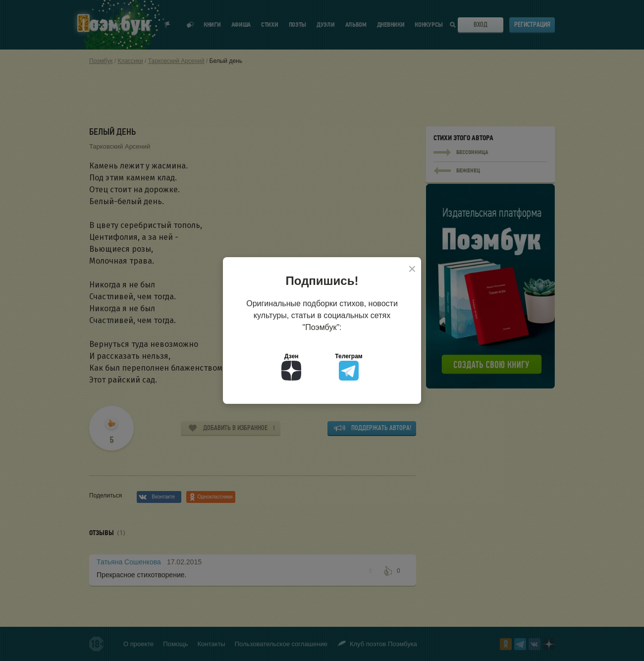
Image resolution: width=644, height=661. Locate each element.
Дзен (291, 367)
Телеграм (349, 367)
